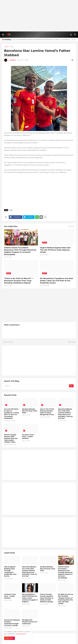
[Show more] (45, 217)
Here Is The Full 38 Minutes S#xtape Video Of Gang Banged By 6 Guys (47, 412)
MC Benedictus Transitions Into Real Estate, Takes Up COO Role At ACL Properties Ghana (56, 281)
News (12, 47)
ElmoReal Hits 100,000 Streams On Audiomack (30, 622)
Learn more (20, 634)
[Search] (75, 35)
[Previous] (72, 40)
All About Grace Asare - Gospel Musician (28, 437)
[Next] (75, 40)
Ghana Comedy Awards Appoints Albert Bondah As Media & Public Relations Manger (47, 598)
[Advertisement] (39, 16)
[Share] (72, 60)
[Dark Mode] (71, 35)
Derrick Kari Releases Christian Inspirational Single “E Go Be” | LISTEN (12, 623)
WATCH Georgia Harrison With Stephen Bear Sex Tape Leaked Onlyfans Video (11, 438)
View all (71, 226)
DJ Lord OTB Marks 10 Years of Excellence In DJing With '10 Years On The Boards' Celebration (42, 40)
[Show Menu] (3, 35)
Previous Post (8, 342)
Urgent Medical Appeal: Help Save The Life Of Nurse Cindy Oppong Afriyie (55, 250)
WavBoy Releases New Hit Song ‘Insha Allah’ (30, 411)
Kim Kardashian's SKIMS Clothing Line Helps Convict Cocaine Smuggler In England (30, 598)
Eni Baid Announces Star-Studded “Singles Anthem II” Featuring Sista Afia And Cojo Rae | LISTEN (66, 599)
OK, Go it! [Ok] (9, 638)
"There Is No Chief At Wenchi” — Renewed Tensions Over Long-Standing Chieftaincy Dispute (19, 281)
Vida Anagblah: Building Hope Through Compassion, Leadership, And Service (10, 571)
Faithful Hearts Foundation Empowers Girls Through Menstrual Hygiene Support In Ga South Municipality (20, 251)
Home (6, 47)
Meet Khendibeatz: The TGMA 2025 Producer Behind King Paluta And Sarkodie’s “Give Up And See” (65, 414)
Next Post (71, 342)
